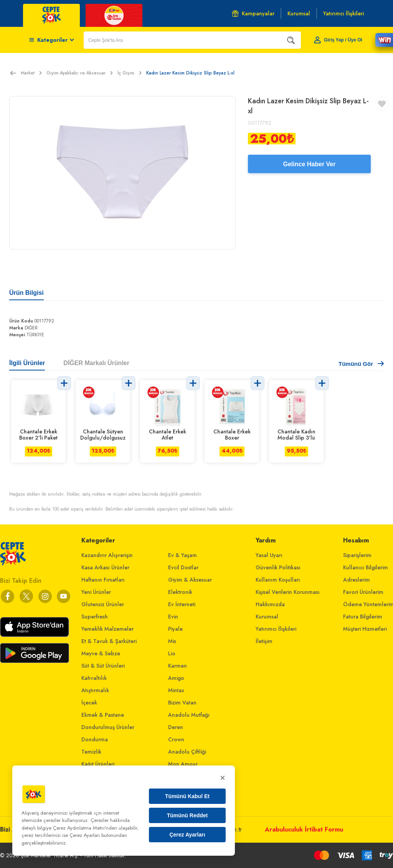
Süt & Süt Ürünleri (103, 666)
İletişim (264, 641)
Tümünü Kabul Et (187, 796)
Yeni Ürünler (96, 592)
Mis (172, 641)
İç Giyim (130, 73)
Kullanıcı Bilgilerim (366, 567)
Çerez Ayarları (187, 835)
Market (31, 73)
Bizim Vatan (182, 703)
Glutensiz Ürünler (103, 604)
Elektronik (180, 592)
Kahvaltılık (94, 678)
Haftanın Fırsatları (103, 580)
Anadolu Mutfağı (189, 715)
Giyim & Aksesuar (190, 580)
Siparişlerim (357, 555)
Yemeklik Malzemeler (107, 629)
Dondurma (95, 739)
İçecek (89, 703)
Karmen (178, 666)
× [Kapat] (223, 778)
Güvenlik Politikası (278, 567)
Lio (172, 653)
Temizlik (91, 752)
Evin (173, 617)
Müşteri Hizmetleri (365, 629)
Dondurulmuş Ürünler (108, 727)
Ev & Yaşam (182, 555)
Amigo (176, 678)
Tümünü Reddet (187, 815)
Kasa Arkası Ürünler (105, 567)
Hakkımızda (270, 604)
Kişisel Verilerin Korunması (288, 592)
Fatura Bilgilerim (363, 617)
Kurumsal (267, 617)
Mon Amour (183, 764)
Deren (176, 727)
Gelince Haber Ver (310, 164)
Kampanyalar (253, 13)
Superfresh (95, 617)
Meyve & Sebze (101, 653)
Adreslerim (357, 580)
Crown (176, 739)
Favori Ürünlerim (363, 592)
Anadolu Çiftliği (187, 752)
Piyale (175, 629)
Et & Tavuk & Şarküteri (109, 641)
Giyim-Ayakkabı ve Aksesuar (80, 73)
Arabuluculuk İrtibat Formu (304, 829)
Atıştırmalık (95, 690)
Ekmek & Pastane (103, 715)
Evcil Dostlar (183, 567)
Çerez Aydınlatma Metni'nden (85, 828)
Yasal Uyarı (269, 555)
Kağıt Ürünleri (98, 764)
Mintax (176, 690)
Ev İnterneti (182, 604)
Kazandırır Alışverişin (107, 555)
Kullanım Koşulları (278, 580)
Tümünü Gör (361, 364)
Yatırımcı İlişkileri (276, 629)
